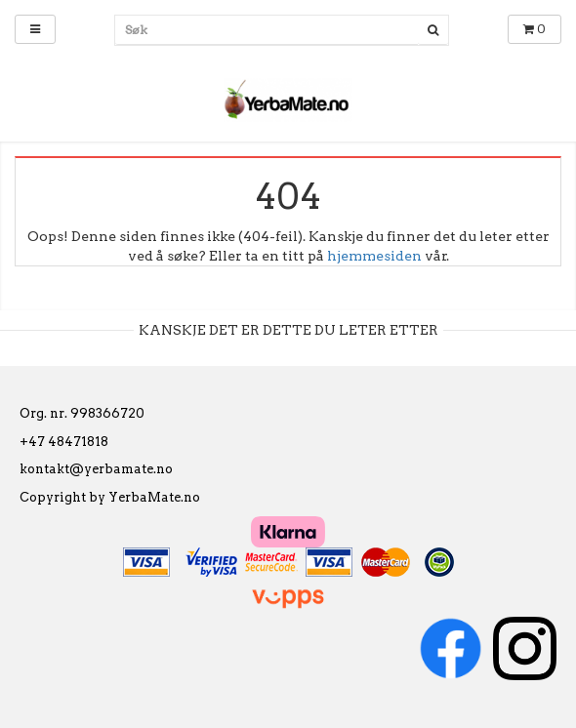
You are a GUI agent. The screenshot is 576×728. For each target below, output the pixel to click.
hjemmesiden (374, 256)
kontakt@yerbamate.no (96, 469)
